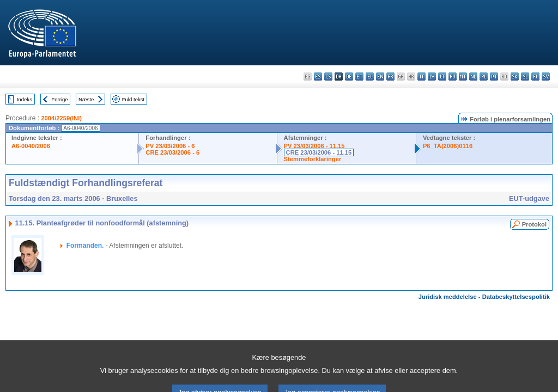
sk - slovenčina (515, 76)
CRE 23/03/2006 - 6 (172, 152)
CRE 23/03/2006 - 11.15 (319, 152)
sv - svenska (546, 76)
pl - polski (484, 76)
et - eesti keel (359, 76)
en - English (380, 76)
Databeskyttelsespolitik (516, 297)
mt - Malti (463, 76)
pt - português (494, 76)
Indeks (25, 99)
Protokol (534, 224)
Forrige (59, 99)
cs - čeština (328, 76)
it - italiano (421, 76)
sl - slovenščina (525, 76)
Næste (86, 99)
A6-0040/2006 (31, 146)
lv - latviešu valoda (432, 76)
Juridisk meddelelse (448, 297)
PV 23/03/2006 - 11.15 (314, 146)
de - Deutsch (349, 76)
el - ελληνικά (370, 76)
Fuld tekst (134, 99)
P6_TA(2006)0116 (448, 146)
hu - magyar (453, 76)
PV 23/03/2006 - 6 (170, 146)
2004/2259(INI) (61, 118)
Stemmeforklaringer (313, 159)
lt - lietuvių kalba (442, 76)
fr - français (390, 76)
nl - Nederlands (473, 76)
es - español (318, 76)
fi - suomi (535, 76)
